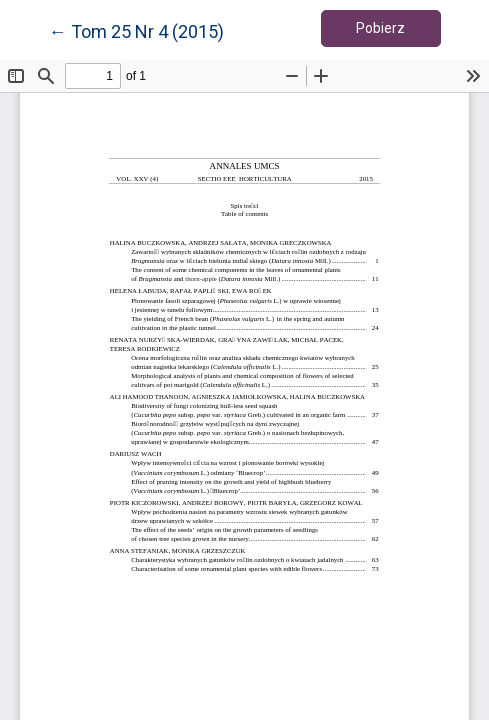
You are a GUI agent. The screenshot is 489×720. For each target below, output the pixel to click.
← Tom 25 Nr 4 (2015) (136, 30)
